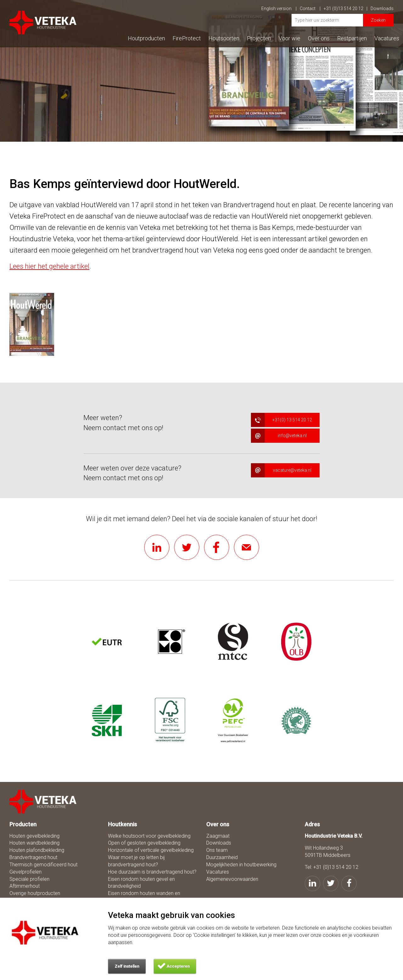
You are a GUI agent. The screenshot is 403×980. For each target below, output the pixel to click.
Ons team (217, 850)
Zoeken (378, 20)
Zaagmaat (218, 836)
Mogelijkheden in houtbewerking (241, 865)
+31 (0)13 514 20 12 (346, 9)
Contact (310, 9)
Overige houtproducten (35, 893)
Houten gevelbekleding (34, 836)
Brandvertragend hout (33, 857)
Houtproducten (146, 38)
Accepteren (178, 966)
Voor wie (289, 38)
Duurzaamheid (222, 857)
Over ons (319, 38)
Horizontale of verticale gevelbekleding (151, 850)
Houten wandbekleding (34, 843)
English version (279, 9)
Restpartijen (352, 38)
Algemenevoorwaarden (232, 879)
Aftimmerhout (25, 886)
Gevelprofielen (26, 872)
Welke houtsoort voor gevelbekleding (149, 836)
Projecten (259, 38)
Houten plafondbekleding (37, 850)
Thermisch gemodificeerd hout (43, 865)
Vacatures (387, 38)
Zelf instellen (127, 966)
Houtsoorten (224, 38)
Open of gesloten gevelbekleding (144, 843)
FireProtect (187, 38)
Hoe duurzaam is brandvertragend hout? (152, 872)
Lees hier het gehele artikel (49, 266)
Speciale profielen (29, 879)
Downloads (382, 9)
